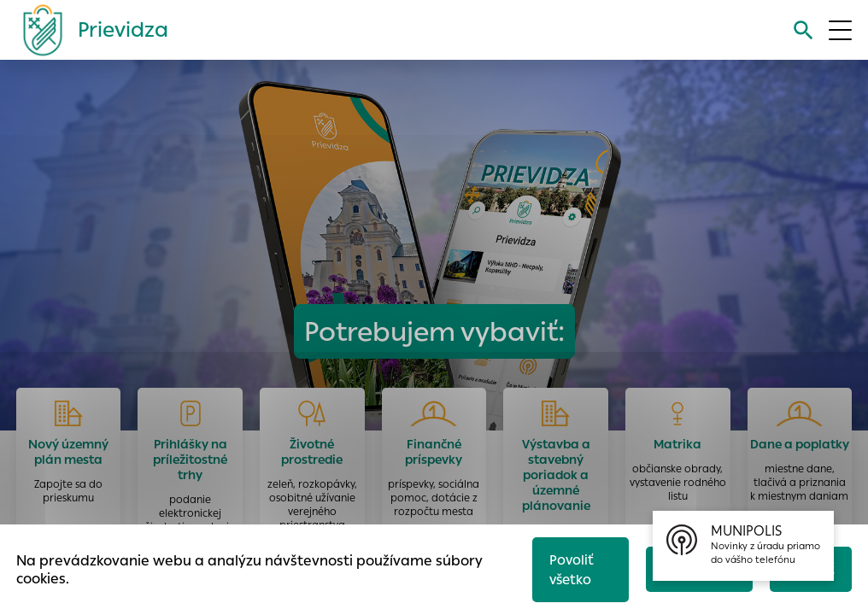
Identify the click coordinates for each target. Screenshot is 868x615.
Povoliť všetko (572, 570)
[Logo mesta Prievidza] (89, 30)
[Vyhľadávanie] (803, 30)
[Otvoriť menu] (840, 30)
